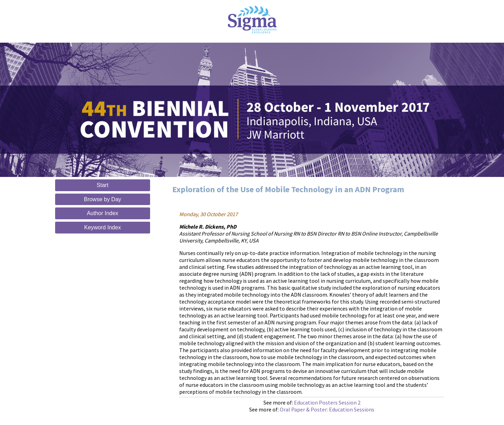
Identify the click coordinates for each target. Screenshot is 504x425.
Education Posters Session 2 (327, 402)
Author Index (102, 213)
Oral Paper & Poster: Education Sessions (327, 409)
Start (103, 185)
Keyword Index (103, 227)
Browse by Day (103, 199)
